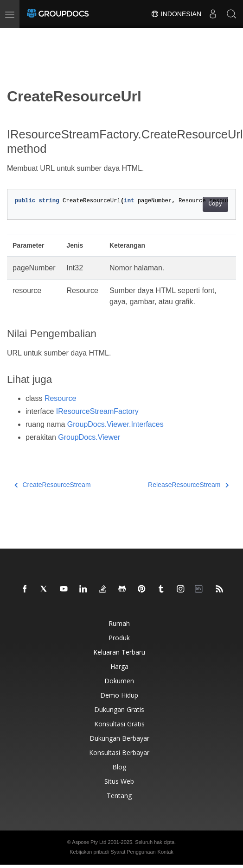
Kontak (166, 852)
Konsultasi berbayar (119, 752)
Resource (60, 398)
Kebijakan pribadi (89, 852)
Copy (215, 204)
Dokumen (119, 681)
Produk (119, 638)
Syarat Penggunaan (133, 852)
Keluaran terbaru (119, 652)
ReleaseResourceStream (188, 485)
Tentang (119, 796)
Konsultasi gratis (119, 724)
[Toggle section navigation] (15, 36)
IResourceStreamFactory (97, 411)
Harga (119, 666)
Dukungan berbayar (119, 738)
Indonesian (176, 14)
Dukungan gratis (119, 709)
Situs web (119, 781)
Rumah (119, 623)
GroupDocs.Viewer (89, 437)
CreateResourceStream (53, 485)
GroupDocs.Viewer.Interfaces (115, 424)
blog (119, 767)
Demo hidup (119, 695)
